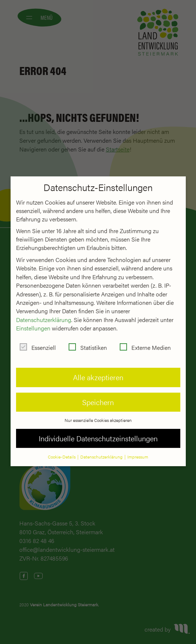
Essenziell (38, 341)
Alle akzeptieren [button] (98, 371)
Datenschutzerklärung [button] (102, 450)
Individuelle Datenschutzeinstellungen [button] (98, 432)
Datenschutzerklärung (44, 313)
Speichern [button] (98, 396)
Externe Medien (145, 341)
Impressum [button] (138, 450)
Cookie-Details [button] (62, 450)
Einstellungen (33, 322)
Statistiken (88, 341)
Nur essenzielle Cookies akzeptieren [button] (98, 414)
